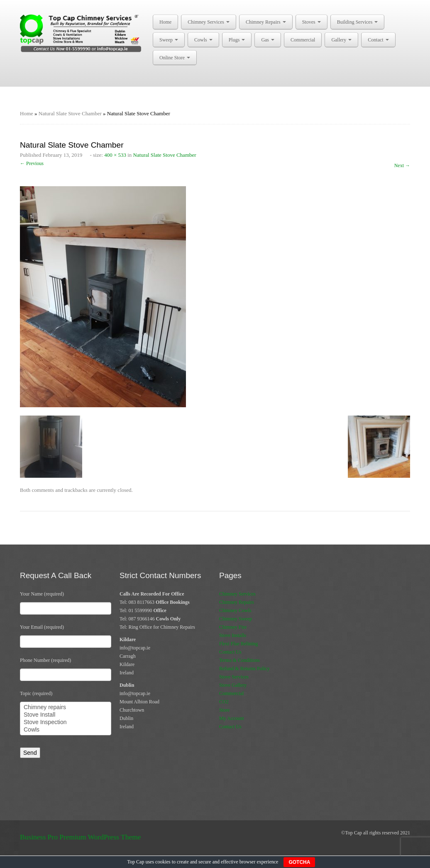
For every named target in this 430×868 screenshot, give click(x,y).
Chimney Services (209, 22)
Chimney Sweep (236, 619)
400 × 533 (115, 155)
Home (165, 22)
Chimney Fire (233, 627)
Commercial (303, 40)
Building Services (358, 22)
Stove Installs (233, 635)
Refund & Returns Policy (244, 669)
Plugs (237, 40)
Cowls (203, 40)
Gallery (341, 40)
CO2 (224, 702)
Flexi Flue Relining (238, 644)
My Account (232, 718)
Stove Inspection (66, 722)
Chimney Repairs (266, 22)
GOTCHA (299, 862)
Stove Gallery (233, 685)
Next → (402, 165)
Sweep (169, 40)
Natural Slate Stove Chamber (70, 113)
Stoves (312, 22)
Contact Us (230, 652)
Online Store (175, 58)
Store (224, 710)
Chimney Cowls (235, 610)
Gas (268, 40)
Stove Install (66, 715)
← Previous (32, 163)
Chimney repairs (66, 708)
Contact (378, 40)
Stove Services (234, 677)
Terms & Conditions (239, 660)
